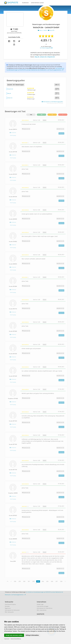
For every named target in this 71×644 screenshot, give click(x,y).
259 (20, 581)
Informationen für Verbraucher (12, 610)
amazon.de (10, 98)
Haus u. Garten (43, 30)
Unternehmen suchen (37, 3)
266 (52, 581)
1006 (31, 115)
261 (29, 581)
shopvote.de (10, 89)
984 (42, 115)
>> (36, 584)
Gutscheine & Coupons (10, 604)
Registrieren (8, 608)
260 (24, 581)
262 (33, 581)
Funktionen (25, 3)
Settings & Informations (32, 635)
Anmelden (7, 606)
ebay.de (9, 93)
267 (57, 581)
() (60, 129)
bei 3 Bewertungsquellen (46, 48)
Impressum (7, 639)
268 (61, 581)
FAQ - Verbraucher (9, 612)
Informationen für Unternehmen (45, 608)
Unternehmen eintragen (43, 606)
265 (47, 581)
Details (45, 120)
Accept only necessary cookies (14, 635)
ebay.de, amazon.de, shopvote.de (45, 57)
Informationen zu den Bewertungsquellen (52, 102)
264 (43, 581)
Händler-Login (40, 604)
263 (38, 581)
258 (15, 581)
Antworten (61, 133)
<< (8, 581)
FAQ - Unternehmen (42, 610)
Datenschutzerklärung (16, 639)
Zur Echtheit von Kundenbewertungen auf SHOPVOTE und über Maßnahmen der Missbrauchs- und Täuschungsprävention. (35, 69)
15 (52, 115)
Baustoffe (51, 30)
